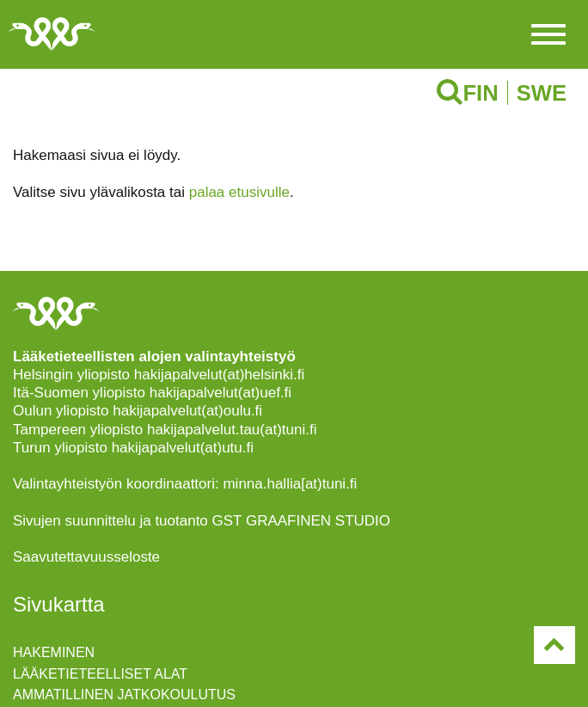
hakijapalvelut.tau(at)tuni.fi (232, 430)
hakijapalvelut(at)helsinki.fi (219, 375)
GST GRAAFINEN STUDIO (302, 521)
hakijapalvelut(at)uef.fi (220, 393)
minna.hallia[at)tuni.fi (290, 484)
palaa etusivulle (239, 192)
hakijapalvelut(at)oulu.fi (187, 411)
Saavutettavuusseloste (86, 557)
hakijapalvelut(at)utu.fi (183, 448)
